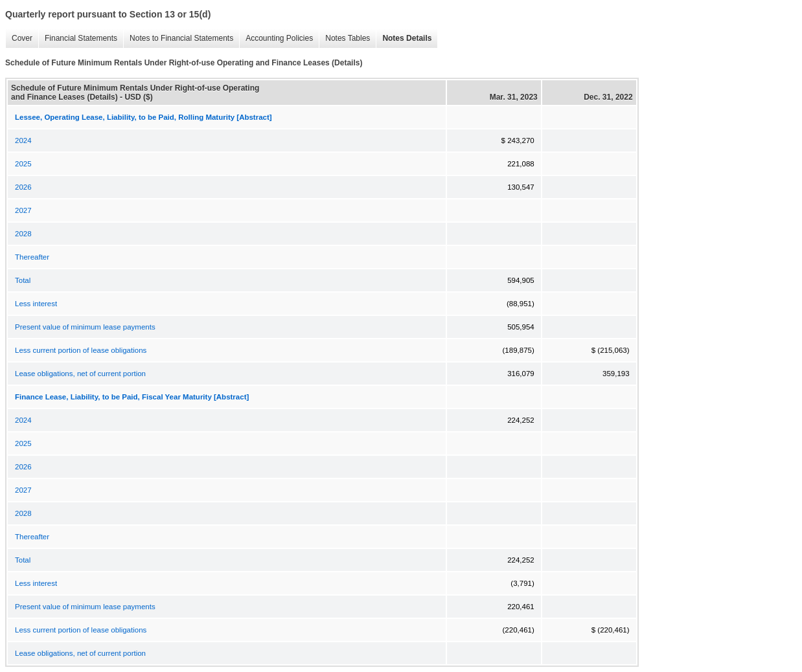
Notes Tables (344, 39)
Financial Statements (78, 39)
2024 (23, 140)
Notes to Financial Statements (178, 39)
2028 (23, 234)
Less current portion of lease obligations (81, 350)
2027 (23, 210)
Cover (19, 39)
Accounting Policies (276, 39)
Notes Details (404, 39)
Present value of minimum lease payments (85, 327)
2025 (23, 164)
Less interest (36, 304)
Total (23, 280)
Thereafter (32, 257)
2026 (23, 187)
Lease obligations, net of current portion (80, 374)
